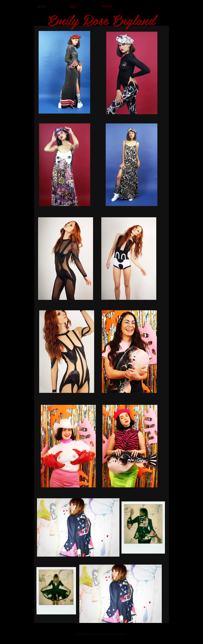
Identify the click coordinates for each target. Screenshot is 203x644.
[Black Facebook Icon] (183, 633)
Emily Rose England (101, 19)
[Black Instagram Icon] (188, 633)
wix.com (121, 634)
